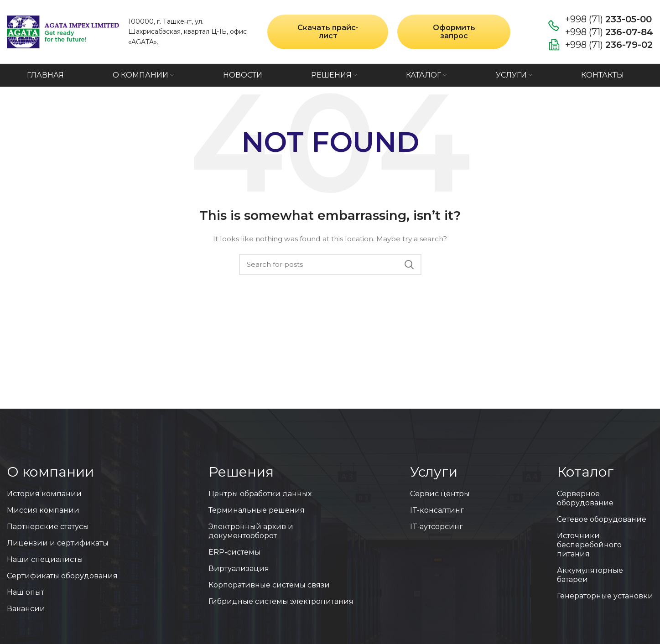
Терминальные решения (257, 510)
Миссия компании (43, 510)
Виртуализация (239, 569)
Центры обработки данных (260, 494)
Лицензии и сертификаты (58, 543)
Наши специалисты (45, 559)
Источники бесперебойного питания (589, 545)
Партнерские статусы (48, 527)
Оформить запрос (454, 32)
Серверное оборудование (585, 498)
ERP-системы (234, 552)
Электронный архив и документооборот (251, 531)
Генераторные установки (605, 596)
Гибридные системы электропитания (281, 601)
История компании (44, 494)
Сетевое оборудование (602, 519)
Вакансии (26, 609)
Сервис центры (440, 494)
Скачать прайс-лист (328, 32)
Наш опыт (26, 592)
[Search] (330, 265)
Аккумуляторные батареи (590, 575)
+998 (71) (608, 19)
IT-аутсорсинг (437, 527)
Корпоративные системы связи (269, 585)
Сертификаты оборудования (62, 576)
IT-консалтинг (437, 510)
